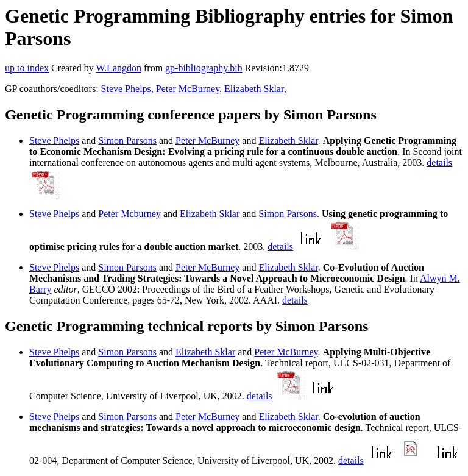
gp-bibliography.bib (204, 68)
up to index (27, 68)
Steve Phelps (126, 89)
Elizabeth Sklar (254, 89)
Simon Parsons (127, 140)
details (439, 162)
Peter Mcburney (129, 214)
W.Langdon (119, 68)
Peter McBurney (188, 89)
